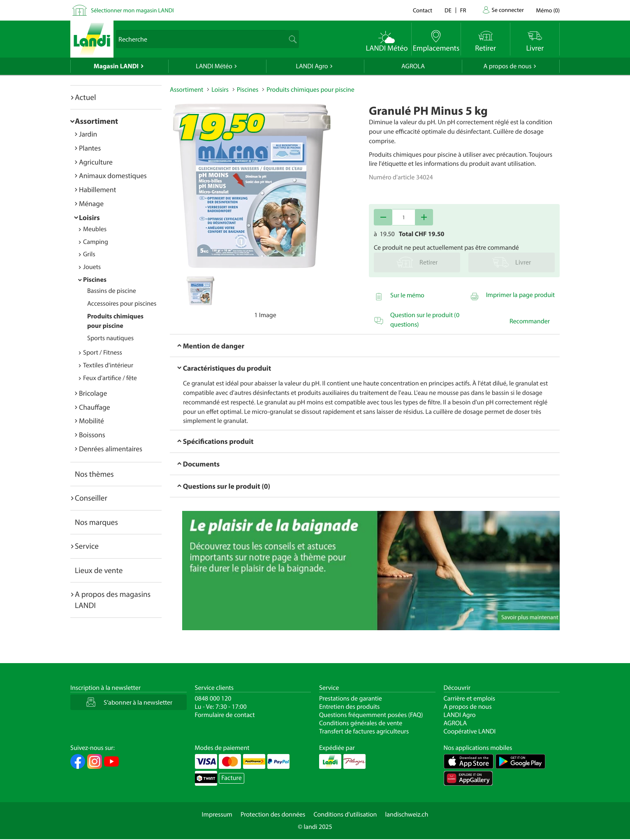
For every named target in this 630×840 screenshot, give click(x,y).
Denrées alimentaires (111, 449)
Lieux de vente (99, 570)
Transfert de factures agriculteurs (364, 731)
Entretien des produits (349, 707)
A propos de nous (507, 66)
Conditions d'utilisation (345, 814)
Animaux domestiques (113, 175)
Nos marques (96, 522)
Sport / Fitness (103, 353)
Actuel (85, 97)
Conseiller (91, 498)
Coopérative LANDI (470, 731)
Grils (89, 254)
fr (463, 10)
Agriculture (96, 162)
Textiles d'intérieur (108, 365)
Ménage (91, 203)
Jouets (92, 267)
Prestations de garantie (351, 698)
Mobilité (91, 421)
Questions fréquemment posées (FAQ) (371, 715)
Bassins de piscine (112, 291)
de (448, 10)
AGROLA (413, 66)
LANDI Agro (312, 66)
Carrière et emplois (470, 698)
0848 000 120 (213, 698)
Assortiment (96, 121)
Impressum (217, 814)
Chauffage (95, 407)
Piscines (95, 280)
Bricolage (93, 393)
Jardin (88, 134)
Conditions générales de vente (361, 723)
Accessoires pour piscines (122, 304)
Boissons (92, 435)
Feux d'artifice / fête (110, 378)
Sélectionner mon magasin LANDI (132, 10)
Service (87, 546)
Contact (423, 10)
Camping (96, 242)
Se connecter (507, 10)
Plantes (90, 148)
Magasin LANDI (116, 66)
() (548, 10)
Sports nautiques (110, 338)
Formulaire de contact (225, 715)
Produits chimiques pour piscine (310, 90)
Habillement (97, 189)
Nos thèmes (94, 474)
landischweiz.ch (407, 814)
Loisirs (89, 217)
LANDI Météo (214, 66)
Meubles (95, 229)
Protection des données (273, 814)
